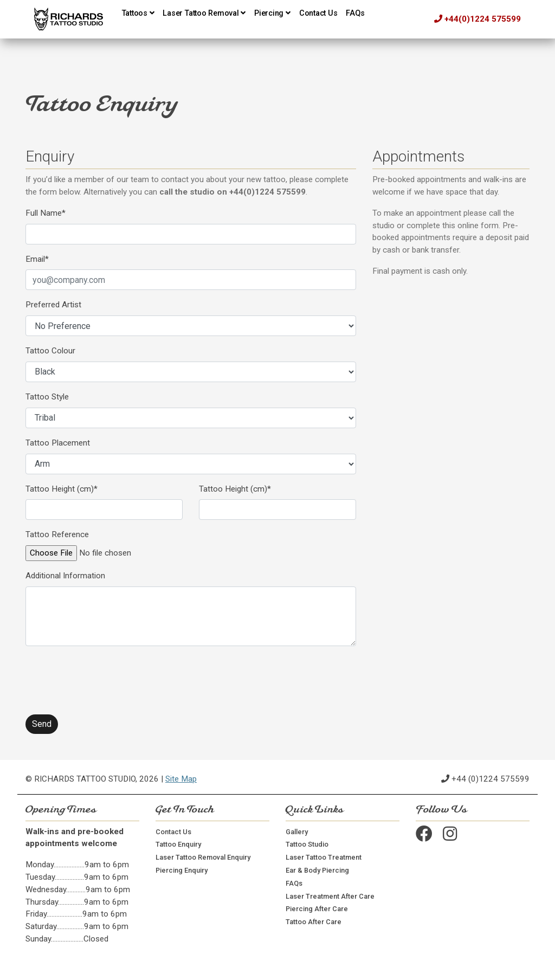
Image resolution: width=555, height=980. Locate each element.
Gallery (297, 832)
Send (42, 724)
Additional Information (65, 576)
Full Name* (46, 213)
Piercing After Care (317, 909)
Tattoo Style (47, 397)
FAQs (355, 13)
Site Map (181, 779)
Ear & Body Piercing (317, 870)
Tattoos (138, 13)
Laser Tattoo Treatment (324, 857)
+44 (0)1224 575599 (491, 779)
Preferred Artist (53, 305)
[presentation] (108, 676)
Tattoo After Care (314, 922)
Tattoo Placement (58, 443)
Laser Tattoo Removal (204, 13)
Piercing (272, 13)
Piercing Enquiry (182, 870)
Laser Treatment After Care (330, 896)
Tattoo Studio (307, 844)
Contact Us (318, 13)
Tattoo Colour (50, 351)
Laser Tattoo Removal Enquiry (203, 857)
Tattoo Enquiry (178, 844)
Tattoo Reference (57, 534)
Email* (37, 259)
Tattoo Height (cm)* (62, 489)
